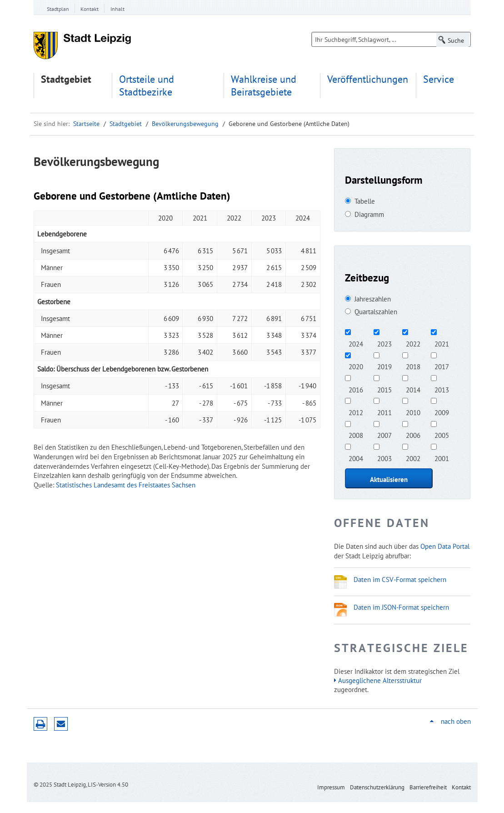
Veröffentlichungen (368, 79)
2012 (356, 412)
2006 (413, 435)
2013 (442, 390)
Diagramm (369, 214)
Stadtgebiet (66, 79)
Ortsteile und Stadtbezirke (147, 86)
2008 (356, 435)
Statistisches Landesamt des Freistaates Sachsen (126, 485)
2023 (384, 344)
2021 (442, 344)
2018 (413, 366)
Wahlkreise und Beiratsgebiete (264, 86)
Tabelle (365, 201)
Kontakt (90, 9)
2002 (413, 458)
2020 (356, 366)
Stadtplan (58, 9)
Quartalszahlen (376, 311)
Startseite (86, 124)
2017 (442, 366)
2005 (442, 435)
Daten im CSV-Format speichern (400, 579)
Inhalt (117, 9)
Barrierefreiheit (428, 787)
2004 (356, 458)
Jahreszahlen (373, 299)
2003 (384, 458)
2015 (384, 390)
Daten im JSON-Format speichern (401, 607)
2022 (413, 344)
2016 (356, 390)
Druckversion (40, 724)
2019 (384, 366)
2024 (356, 344)
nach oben (456, 721)
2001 (442, 458)
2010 (413, 412)
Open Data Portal (445, 546)
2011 (384, 412)
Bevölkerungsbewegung (185, 124)
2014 (413, 390)
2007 (384, 435)
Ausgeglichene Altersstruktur (380, 680)
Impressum (331, 787)
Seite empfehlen (61, 724)
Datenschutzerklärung (377, 787)
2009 (442, 412)
